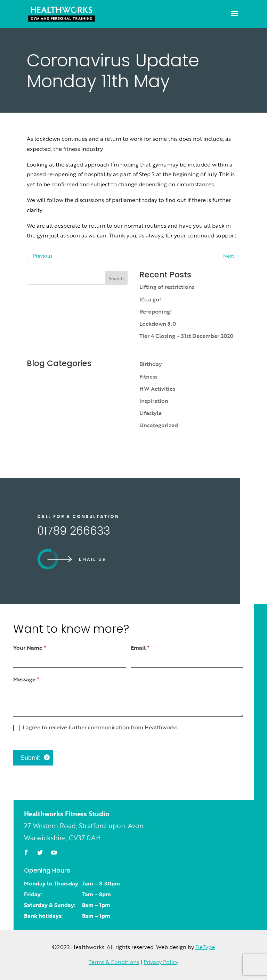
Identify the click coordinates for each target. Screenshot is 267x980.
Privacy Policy (161, 962)
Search (116, 278)
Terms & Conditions (114, 962)
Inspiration (154, 401)
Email (140, 648)
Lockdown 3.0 (158, 324)
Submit (30, 758)
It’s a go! (150, 299)
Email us (92, 559)
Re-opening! (156, 311)
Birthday (151, 364)
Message (26, 679)
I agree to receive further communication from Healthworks (95, 727)
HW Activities (157, 389)
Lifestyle (151, 413)
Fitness (148, 376)
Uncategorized (159, 425)
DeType (205, 947)
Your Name (30, 648)
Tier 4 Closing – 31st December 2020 (186, 336)
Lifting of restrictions (167, 287)
